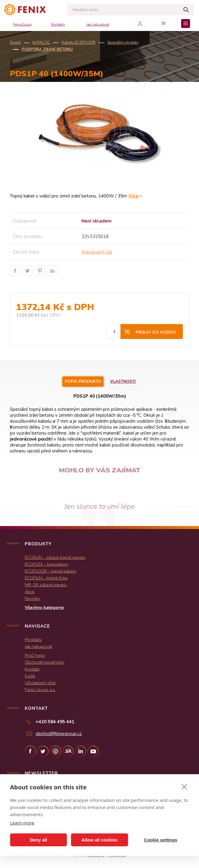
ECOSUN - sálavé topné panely (55, 557)
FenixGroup (22, 24)
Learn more (22, 823)
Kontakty (58, 24)
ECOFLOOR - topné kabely (51, 571)
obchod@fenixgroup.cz (59, 734)
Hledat (186, 10)
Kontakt (32, 669)
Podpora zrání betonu (47, 49)
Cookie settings (161, 840)
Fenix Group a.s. (40, 690)
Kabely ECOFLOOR (79, 43)
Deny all (38, 840)
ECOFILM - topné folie (46, 578)
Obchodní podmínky (45, 662)
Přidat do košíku (156, 332)
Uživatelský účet (40, 683)
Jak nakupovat (98, 24)
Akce (30, 592)
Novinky (32, 598)
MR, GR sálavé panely (46, 585)
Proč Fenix (35, 655)
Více (133, 196)
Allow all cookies (99, 840)
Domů (15, 43)
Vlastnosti (123, 382)
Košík (30, 676)
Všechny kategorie (44, 607)
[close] (185, 786)
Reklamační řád (97, 252)
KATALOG (41, 43)
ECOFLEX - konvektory (47, 564)
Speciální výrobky (123, 43)
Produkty (33, 640)
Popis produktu (83, 382)
